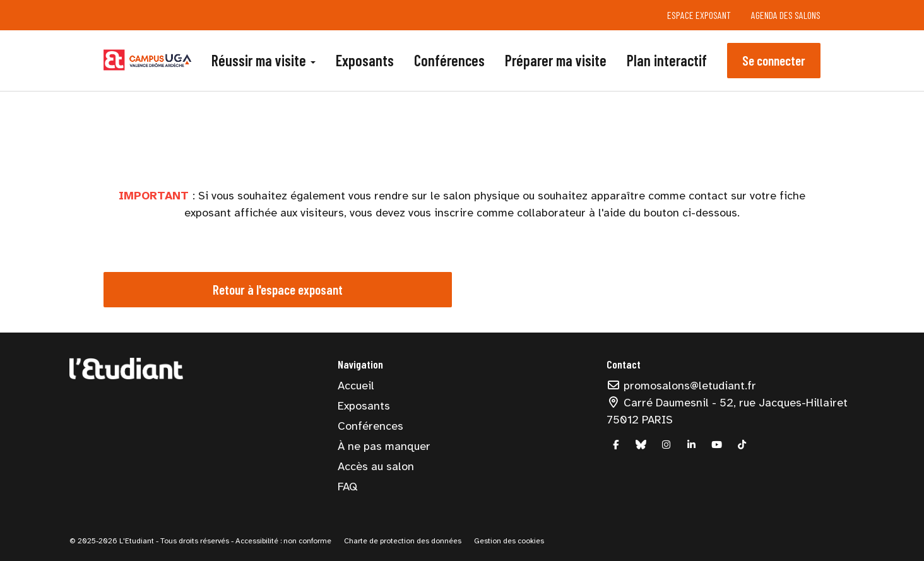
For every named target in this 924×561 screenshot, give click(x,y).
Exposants (365, 60)
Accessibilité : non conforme (282, 541)
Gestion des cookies (509, 541)
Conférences (449, 60)
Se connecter (774, 60)
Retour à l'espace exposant (278, 289)
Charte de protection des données (403, 541)
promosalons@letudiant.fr (682, 386)
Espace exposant (699, 15)
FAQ (347, 487)
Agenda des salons (786, 15)
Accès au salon (376, 466)
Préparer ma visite (556, 60)
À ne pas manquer (384, 446)
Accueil (356, 386)
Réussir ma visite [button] (264, 60)
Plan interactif (667, 60)
